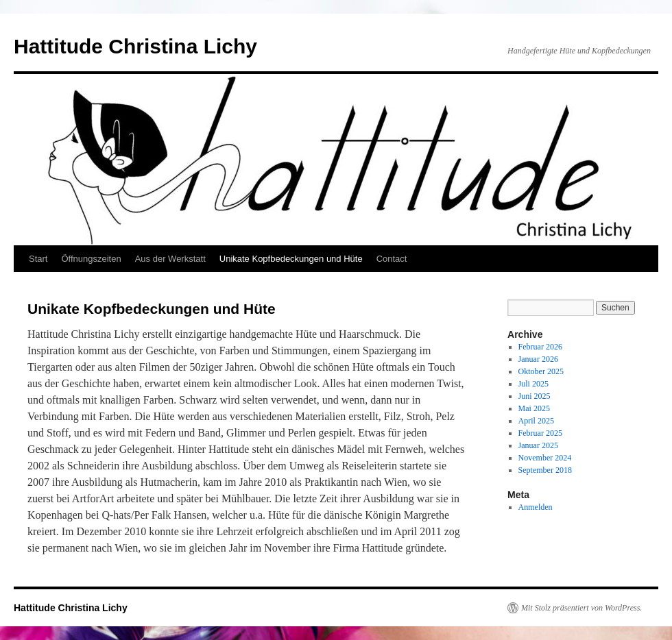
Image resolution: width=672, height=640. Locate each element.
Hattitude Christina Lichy (135, 46)
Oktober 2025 (541, 371)
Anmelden (536, 507)
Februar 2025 (540, 433)
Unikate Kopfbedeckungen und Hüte (291, 259)
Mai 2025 (534, 408)
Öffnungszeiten (91, 259)
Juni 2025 (535, 396)
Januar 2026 (538, 359)
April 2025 (536, 421)
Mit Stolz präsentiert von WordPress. (581, 608)
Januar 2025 (538, 445)
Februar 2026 (540, 347)
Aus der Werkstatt (170, 259)
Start (38, 259)
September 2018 (545, 470)
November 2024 (545, 458)
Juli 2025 (533, 384)
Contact (392, 259)
